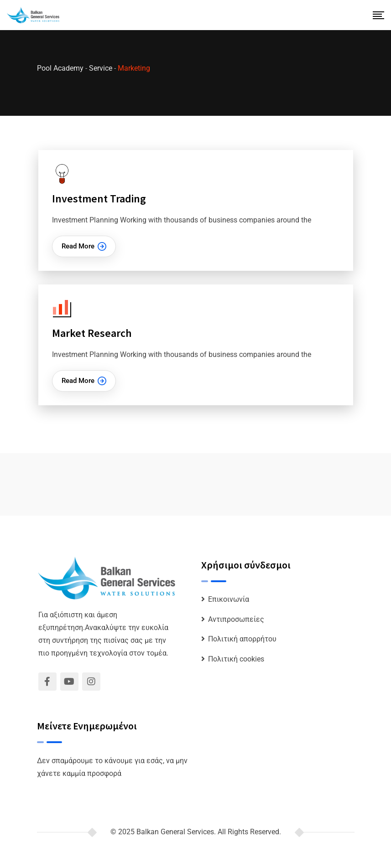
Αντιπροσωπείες (236, 619)
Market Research (92, 333)
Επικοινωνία (229, 599)
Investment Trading (99, 199)
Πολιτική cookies (236, 659)
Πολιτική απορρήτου (242, 639)
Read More (84, 246)
